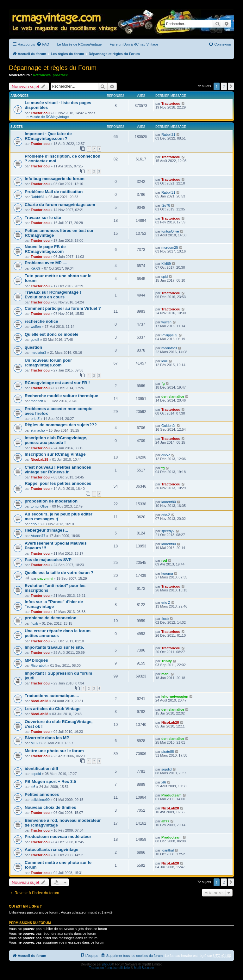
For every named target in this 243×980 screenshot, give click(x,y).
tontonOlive (170, 231)
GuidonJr (168, 426)
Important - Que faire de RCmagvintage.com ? (48, 136)
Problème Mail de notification (54, 192)
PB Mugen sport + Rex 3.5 (50, 781)
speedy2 (168, 531)
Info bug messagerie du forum (55, 179)
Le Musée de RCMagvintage (47, 117)
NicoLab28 (40, 459)
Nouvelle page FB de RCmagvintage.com (45, 249)
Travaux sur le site (43, 218)
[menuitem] (43, 44)
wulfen (36, 327)
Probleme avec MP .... (46, 263)
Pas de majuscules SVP (48, 560)
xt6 (33, 787)
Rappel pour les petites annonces (58, 483)
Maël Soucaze (144, 968)
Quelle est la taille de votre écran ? (59, 573)
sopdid (36, 774)
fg (163, 384)
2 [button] (224, 86)
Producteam (171, 795)
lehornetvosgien (175, 696)
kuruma (167, 573)
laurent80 (169, 502)
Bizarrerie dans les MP (47, 738)
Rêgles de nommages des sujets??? (61, 425)
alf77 (165, 821)
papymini (45, 578)
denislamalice (173, 396)
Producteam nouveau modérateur (58, 836)
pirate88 (168, 752)
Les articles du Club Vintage (53, 709)
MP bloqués (36, 660)
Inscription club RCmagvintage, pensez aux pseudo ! (56, 440)
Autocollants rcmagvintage (51, 849)
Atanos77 (38, 536)
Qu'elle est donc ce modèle (52, 334)
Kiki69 (35, 268)
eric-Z (35, 419)
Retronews (42, 75)
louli (165, 361)
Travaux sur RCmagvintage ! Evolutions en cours (53, 295)
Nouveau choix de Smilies (50, 807)
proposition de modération (51, 501)
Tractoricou (40, 113)
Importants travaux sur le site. (54, 647)
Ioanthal (168, 850)
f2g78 (166, 205)
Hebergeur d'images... (46, 530)
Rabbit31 (168, 134)
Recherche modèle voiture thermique (61, 396)
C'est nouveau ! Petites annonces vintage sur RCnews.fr (58, 470)
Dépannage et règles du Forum (53, 68)
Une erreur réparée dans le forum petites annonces (58, 633)
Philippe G (169, 335)
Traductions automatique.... (52, 696)
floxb (34, 623)
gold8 (35, 340)
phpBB (107, 964)
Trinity (167, 661)
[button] (231, 86)
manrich (37, 401)
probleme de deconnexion (50, 618)
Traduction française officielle (109, 968)
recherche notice (41, 321)
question (33, 347)
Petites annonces (42, 794)
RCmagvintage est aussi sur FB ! (57, 383)
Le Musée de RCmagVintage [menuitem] (79, 44)
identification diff (41, 768)
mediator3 (38, 353)
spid (165, 277)
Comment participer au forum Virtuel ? (63, 308)
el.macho (38, 430)
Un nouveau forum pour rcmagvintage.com (48, 363)
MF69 (35, 743)
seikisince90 (40, 800)
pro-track (60, 75)
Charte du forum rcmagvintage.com (60, 205)
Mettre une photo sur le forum (54, 751)
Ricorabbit (39, 665)
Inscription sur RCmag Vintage (55, 454)
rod (164, 560)
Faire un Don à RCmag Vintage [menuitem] (134, 44)
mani (165, 674)
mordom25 (170, 247)
